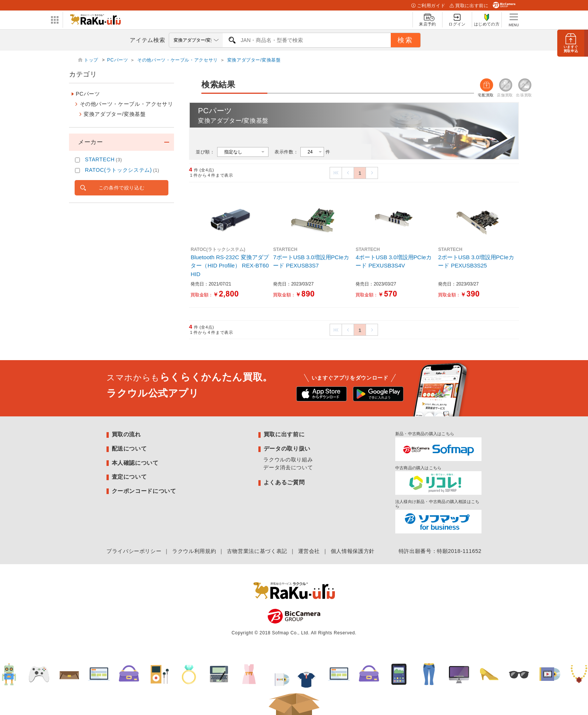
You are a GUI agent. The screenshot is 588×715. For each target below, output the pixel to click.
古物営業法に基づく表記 (257, 551)
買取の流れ (126, 434)
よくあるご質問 (284, 482)
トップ (92, 60)
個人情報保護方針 (353, 551)
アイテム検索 (147, 40)
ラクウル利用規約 (194, 551)
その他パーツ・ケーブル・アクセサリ (178, 60)
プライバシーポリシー (134, 551)
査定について (129, 477)
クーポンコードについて (144, 491)
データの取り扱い (287, 448)
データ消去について (288, 467)
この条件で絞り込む (122, 188)
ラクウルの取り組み (288, 460)
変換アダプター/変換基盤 (254, 60)
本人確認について (135, 463)
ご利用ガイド (428, 6)
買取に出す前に (469, 6)
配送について (129, 448)
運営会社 (309, 551)
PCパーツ (118, 60)
